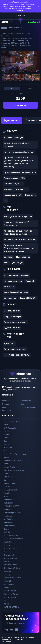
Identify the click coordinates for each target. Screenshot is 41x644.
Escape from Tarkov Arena (15, 454)
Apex (6, 438)
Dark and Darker (10, 565)
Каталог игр (26, 401)
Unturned (7, 464)
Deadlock (7, 571)
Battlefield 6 (8, 522)
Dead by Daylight (11, 483)
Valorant (7, 431)
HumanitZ (8, 545)
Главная (6, 401)
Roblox (6, 529)
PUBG (6, 434)
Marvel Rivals (9, 467)
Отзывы (6, 404)
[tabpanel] (20, 244)
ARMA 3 (7, 561)
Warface (7, 444)
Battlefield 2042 (10, 500)
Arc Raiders (8, 519)
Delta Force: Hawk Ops (13, 461)
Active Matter (9, 526)
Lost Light (7, 575)
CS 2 (5, 451)
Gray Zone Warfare (12, 568)
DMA (6, 601)
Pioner (6, 604)
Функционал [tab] (12, 120)
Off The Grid (9, 584)
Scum (6, 496)
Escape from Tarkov (12, 421)
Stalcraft (7, 474)
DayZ (6, 425)
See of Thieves (10, 591)
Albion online (9, 477)
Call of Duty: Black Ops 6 (14, 470)
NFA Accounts (10, 428)
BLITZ (6, 552)
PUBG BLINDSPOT (12, 506)
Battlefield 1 (8, 503)
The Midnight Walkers (13, 513)
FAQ (4, 407)
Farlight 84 (8, 581)
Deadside (7, 588)
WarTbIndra (8, 447)
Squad (6, 457)
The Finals (8, 516)
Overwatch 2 (9, 555)
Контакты (6, 410)
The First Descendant (12, 578)
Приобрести (20, 105)
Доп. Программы (28, 407)
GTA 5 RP (8, 532)
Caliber (6, 480)
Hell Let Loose (9, 542)
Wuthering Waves (11, 594)
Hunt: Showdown (11, 548)
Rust (5, 441)
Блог (23, 404)
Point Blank (8, 493)
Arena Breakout (10, 490)
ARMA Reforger (10, 558)
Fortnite (7, 487)
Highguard (8, 509)
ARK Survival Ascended (13, 539)
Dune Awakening (11, 535)
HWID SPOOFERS (11, 607)
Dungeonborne (10, 597)
